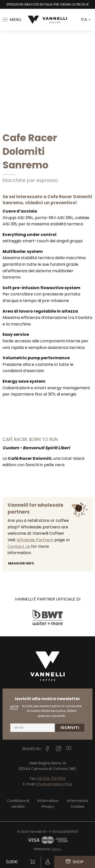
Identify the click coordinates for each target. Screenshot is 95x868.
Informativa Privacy (48, 803)
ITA (86, 20)
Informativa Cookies (78, 803)
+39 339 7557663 (51, 779)
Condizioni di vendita (18, 803)
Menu (12, 20)
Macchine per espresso (30, 180)
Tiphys (56, 849)
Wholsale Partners (35, 540)
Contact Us (19, 546)
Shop (75, 862)
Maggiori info (21, 563)
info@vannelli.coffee (54, 784)
